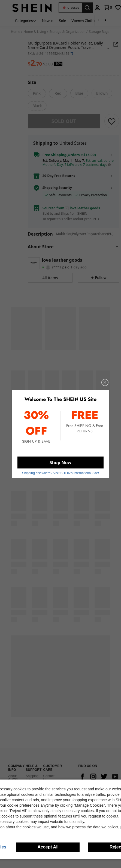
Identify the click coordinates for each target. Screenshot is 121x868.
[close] (105, 382)
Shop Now (60, 462)
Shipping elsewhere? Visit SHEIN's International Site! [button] (60, 473)
